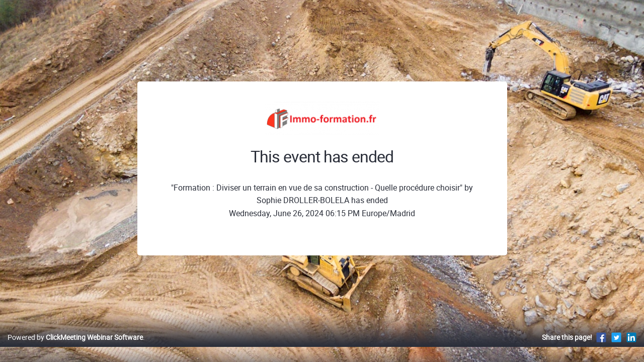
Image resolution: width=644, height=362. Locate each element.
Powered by (75, 348)
